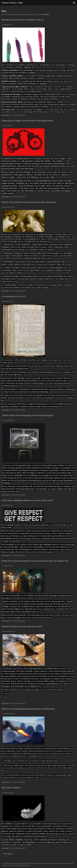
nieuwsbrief (45, 14)
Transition (5, 693)
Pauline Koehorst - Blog (12, 3)
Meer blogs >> (9, 854)
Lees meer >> (7, 115)
